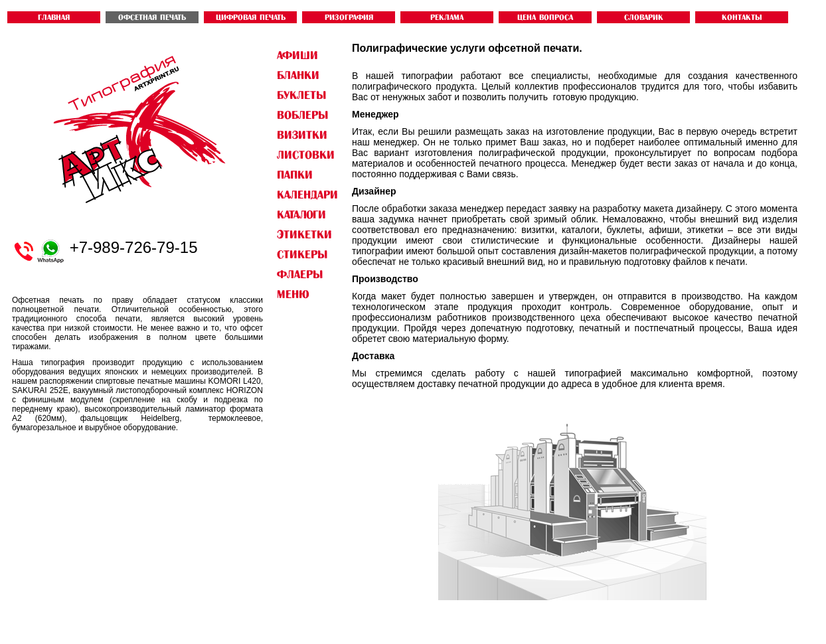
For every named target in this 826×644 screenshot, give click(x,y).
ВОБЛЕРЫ (302, 115)
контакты (742, 17)
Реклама (447, 17)
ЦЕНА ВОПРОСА (545, 17)
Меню (293, 294)
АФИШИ (297, 55)
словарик (644, 17)
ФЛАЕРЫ (300, 274)
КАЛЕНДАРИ (307, 195)
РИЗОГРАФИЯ (349, 17)
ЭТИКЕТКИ (304, 234)
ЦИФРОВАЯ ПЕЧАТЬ (251, 17)
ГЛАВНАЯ (54, 17)
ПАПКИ (295, 175)
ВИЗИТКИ (302, 135)
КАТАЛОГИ (301, 214)
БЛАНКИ (298, 75)
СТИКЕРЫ (302, 254)
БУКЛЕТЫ (301, 95)
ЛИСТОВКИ (306, 155)
